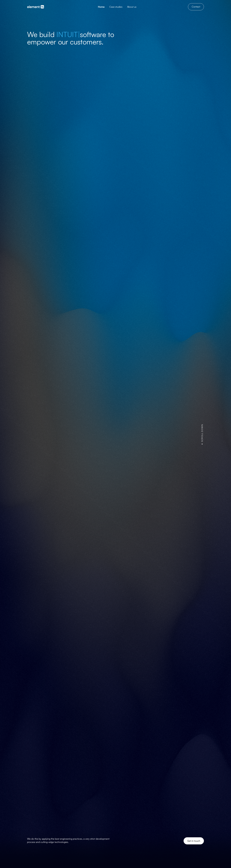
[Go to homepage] (37, 7)
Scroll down (202, 433)
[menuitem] (101, 7)
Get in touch (194, 841)
